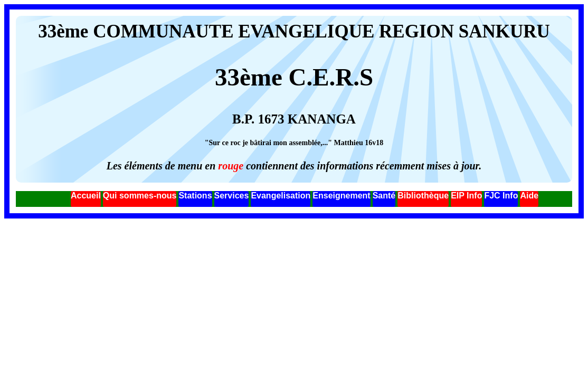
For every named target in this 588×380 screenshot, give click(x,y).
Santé (384, 196)
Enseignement (341, 196)
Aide (529, 196)
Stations (195, 196)
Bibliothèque (423, 196)
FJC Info (501, 196)
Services (232, 196)
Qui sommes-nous (140, 196)
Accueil (86, 196)
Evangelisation (281, 196)
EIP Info (466, 196)
